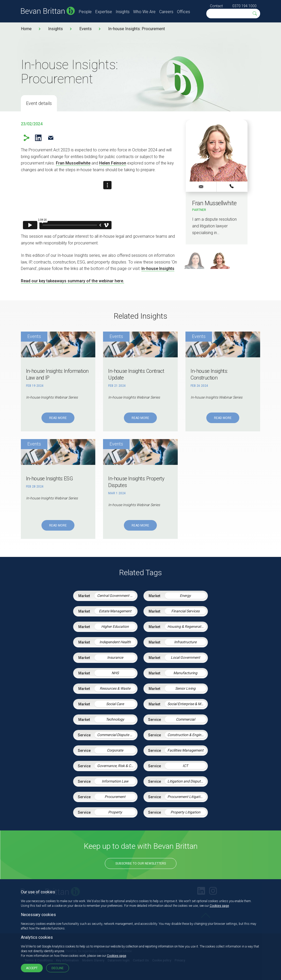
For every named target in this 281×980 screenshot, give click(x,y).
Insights (123, 12)
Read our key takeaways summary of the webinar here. (73, 281)
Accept (32, 968)
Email (51, 138)
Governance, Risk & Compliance (116, 766)
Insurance (115, 657)
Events (86, 29)
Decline (58, 968)
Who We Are (144, 12)
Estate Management (115, 611)
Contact (216, 6)
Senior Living (185, 688)
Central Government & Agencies (116, 596)
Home (26, 29)
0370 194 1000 (244, 6)
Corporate (115, 750)
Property (115, 812)
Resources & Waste (115, 688)
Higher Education (115, 627)
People (85, 12)
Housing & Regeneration (187, 627)
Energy (185, 596)
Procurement (115, 797)
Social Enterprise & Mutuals (187, 704)
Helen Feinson (113, 163)
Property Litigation (185, 812)
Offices (184, 12)
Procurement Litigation (186, 797)
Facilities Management (185, 750)
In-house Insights (158, 269)
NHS (115, 673)
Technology (115, 719)
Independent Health (115, 642)
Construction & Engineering (187, 735)
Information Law (115, 781)
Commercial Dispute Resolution (116, 735)
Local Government (185, 657)
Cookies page (219, 906)
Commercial (185, 719)
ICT (185, 766)
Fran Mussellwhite (73, 163)
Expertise (104, 12)
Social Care (115, 704)
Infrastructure (185, 642)
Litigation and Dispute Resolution (187, 781)
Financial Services (185, 611)
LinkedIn (38, 138)
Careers (166, 12)
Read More (58, 418)
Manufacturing (185, 673)
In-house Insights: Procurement (137, 29)
